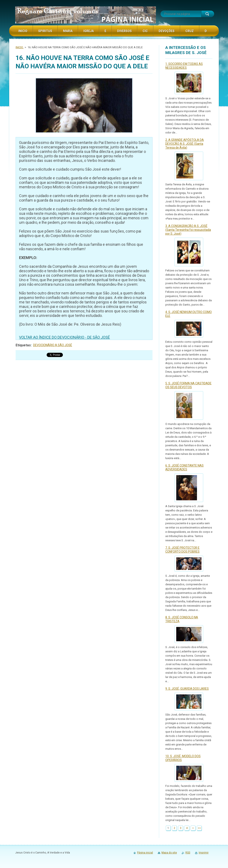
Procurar (208, 14)
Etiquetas (23, 345)
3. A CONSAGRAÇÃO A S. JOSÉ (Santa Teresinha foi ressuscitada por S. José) (188, 230)
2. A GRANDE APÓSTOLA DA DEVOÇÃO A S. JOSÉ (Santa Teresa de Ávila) (185, 144)
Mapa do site (169, 853)
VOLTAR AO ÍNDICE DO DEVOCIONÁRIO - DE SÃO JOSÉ (64, 337)
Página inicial (145, 853)
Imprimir (204, 853)
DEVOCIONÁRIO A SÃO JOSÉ (53, 345)
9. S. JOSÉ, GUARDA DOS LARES (187, 689)
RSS (188, 853)
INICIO (20, 47)
